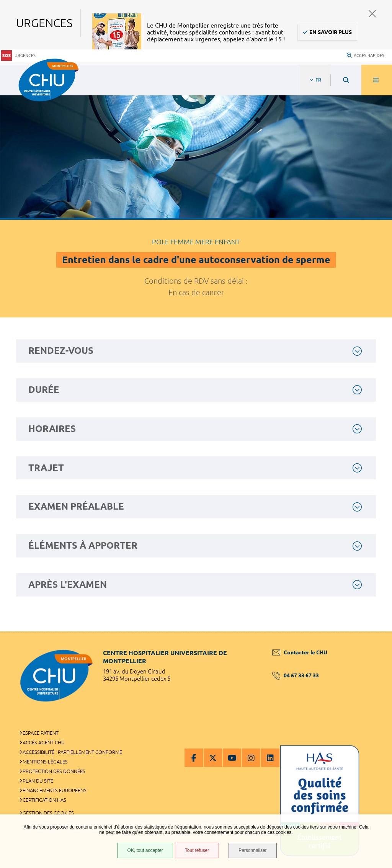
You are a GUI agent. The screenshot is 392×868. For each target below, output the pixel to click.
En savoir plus (331, 32)
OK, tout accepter (145, 850)
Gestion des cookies (48, 813)
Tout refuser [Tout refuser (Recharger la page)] (197, 850)
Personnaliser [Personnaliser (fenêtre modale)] (252, 850)
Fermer (372, 14)
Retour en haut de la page (373, 631)
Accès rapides (366, 56)
